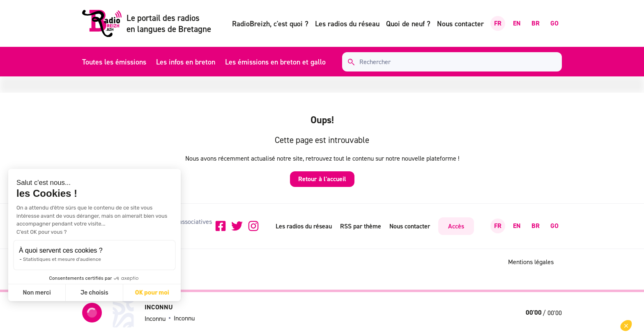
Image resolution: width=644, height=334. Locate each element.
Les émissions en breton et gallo (275, 62)
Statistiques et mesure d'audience (62, 259)
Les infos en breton (186, 62)
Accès (456, 226)
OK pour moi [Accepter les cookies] (152, 293)
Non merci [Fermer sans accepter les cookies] (37, 293)
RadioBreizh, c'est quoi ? (270, 24)
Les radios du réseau (347, 24)
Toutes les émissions (114, 62)
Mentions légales (531, 262)
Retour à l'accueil (322, 179)
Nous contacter (460, 24)
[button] (626, 326)
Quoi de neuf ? (408, 24)
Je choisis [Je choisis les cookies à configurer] (94, 293)
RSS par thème (361, 226)
